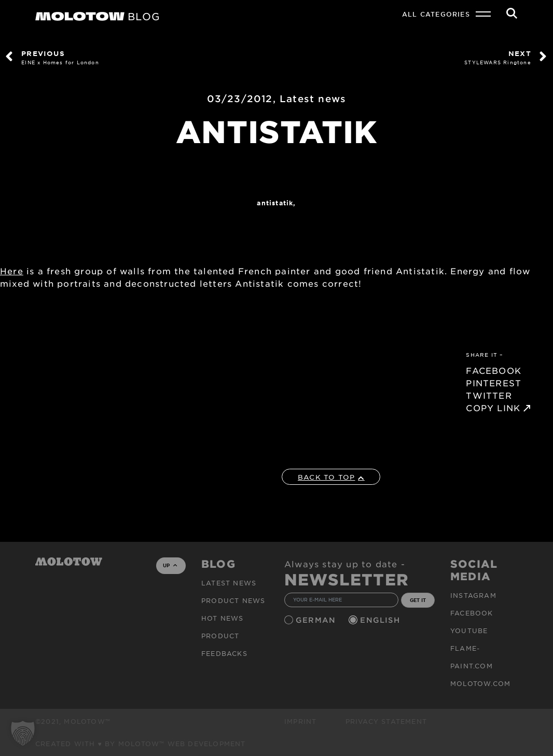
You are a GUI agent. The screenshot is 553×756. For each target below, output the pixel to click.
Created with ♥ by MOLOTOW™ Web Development (141, 744)
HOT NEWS (223, 618)
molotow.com (480, 683)
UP (170, 565)
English (381, 620)
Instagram (473, 595)
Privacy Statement (386, 721)
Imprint (300, 721)
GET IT (418, 600)
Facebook (472, 613)
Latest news (313, 99)
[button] (23, 733)
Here (12, 271)
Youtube (469, 631)
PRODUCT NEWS (233, 600)
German (317, 620)
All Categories (436, 14)
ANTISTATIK (275, 203)
